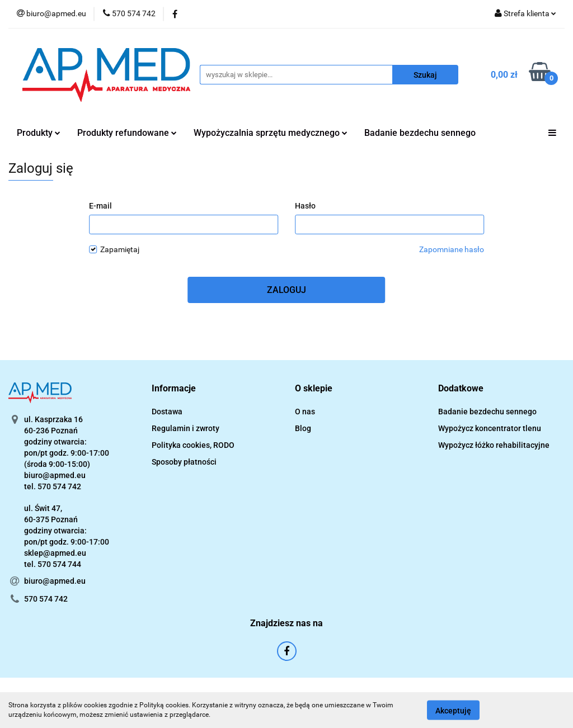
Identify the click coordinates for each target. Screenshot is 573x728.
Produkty (39, 133)
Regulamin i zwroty (185, 428)
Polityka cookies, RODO (193, 445)
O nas (305, 412)
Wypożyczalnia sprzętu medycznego (271, 133)
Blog (303, 428)
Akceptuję (453, 710)
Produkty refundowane (127, 133)
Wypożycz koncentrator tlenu (490, 428)
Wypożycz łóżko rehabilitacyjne (494, 445)
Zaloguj (286, 290)
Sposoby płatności (184, 462)
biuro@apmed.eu (55, 581)
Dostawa (167, 412)
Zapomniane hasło (452, 249)
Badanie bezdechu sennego (420, 133)
